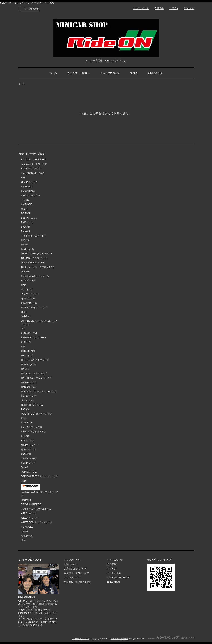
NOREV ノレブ (29, 396)
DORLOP (26, 213)
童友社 (25, 209)
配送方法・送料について (77, 573)
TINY (24, 481)
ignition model (28, 298)
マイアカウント (141, 8)
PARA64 (25, 409)
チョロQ (25, 200)
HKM (24, 285)
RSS (110, 582)
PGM (24, 418)
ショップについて (110, 73)
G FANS (25, 272)
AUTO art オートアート (34, 160)
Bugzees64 (27, 186)
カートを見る (114, 573)
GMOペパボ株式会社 (119, 638)
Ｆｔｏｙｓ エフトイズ (33, 236)
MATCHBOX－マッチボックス (36, 378)
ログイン (174, 8)
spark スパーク (29, 449)
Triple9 (25, 467)
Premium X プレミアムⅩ (34, 432)
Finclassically (28, 249)
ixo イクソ (27, 290)
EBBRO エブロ (30, 218)
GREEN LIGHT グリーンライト (37, 254)
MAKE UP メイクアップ (34, 374)
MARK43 (26, 369)
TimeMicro (26, 500)
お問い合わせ (155, 73)
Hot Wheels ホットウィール (35, 276)
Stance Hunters (29, 458)
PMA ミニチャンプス (32, 427)
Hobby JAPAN (28, 281)
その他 (25, 531)
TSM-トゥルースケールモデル (36, 509)
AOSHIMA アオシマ (31, 169)
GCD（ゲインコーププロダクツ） (38, 267)
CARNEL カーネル (30, 195)
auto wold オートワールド (34, 164)
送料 (23, 540)
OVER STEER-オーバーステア (37, 414)
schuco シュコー (29, 445)
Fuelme (25, 245)
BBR (23, 178)
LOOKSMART (28, 351)
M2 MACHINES (29, 382)
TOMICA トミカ (29, 472)
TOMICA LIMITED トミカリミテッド (39, 476)
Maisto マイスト (29, 387)
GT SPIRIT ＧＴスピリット (35, 258)
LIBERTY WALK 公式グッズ (35, 360)
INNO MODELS (29, 303)
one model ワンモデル (32, 405)
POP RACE (27, 423)
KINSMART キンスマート (34, 338)
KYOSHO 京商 (29, 333)
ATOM (117, 582)
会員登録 (159, 8)
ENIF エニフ (27, 222)
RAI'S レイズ (28, 441)
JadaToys (26, 316)
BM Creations (28, 191)
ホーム (53, 73)
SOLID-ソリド (28, 463)
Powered (171, 638)
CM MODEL (27, 204)
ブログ (134, 73)
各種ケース (27, 536)
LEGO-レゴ (27, 356)
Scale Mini (26, 454)
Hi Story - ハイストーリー (34, 307)
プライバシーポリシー (118, 578)
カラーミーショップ (81, 638)
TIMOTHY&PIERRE (31, 504)
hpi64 (24, 312)
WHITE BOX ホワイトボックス (37, 522)
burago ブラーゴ (29, 182)
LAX (23, 347)
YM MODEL (27, 527)
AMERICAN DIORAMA (33, 173)
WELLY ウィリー (30, 518)
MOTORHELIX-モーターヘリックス (39, 391)
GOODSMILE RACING (33, 263)
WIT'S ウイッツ (29, 513)
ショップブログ (72, 578)
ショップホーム (72, 560)
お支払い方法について (75, 569)
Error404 (26, 231)
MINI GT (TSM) (29, 365)
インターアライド (30, 294)
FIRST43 (26, 240)
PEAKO (25, 436)
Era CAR (26, 227)
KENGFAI (26, 342)
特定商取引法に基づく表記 (78, 582)
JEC (23, 329)
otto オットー (28, 400)
